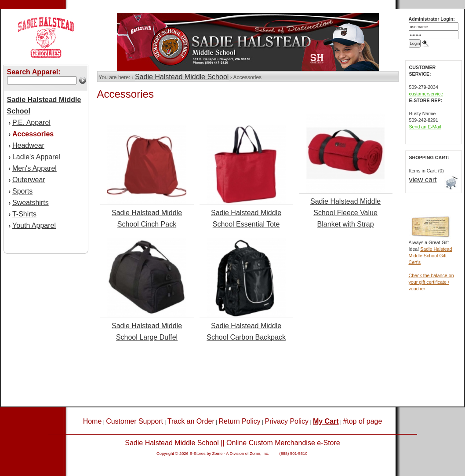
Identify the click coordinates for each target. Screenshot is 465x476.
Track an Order (191, 421)
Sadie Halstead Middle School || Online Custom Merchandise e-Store (232, 443)
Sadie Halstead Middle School (182, 77)
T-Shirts (24, 214)
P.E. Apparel (31, 123)
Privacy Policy (287, 421)
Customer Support (134, 421)
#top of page (362, 421)
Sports (22, 191)
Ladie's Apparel (36, 157)
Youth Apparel (34, 225)
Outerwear (29, 180)
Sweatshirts (31, 203)
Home (93, 421)
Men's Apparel (35, 168)
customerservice (426, 94)
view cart (423, 180)
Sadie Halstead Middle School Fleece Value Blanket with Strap (345, 213)
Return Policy (240, 421)
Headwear (28, 145)
